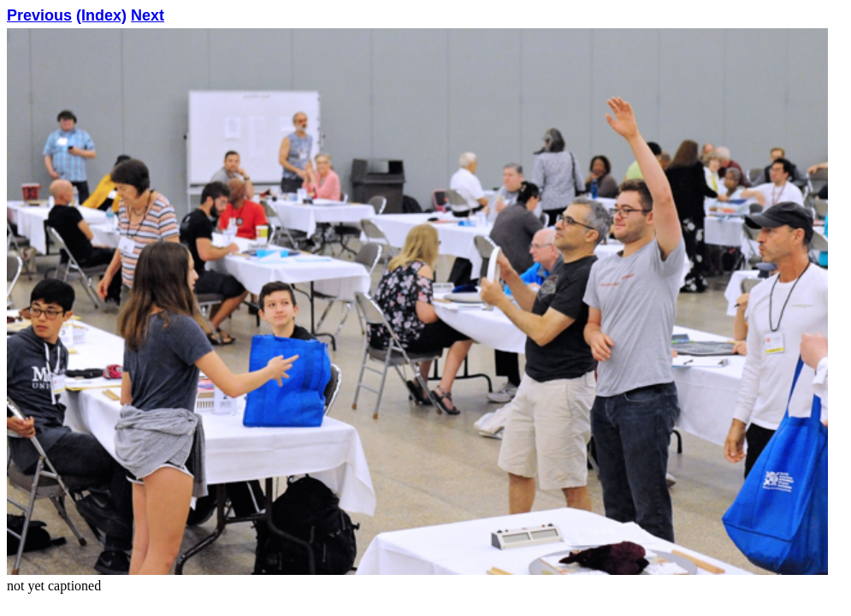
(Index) (101, 15)
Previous (39, 15)
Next (148, 15)
